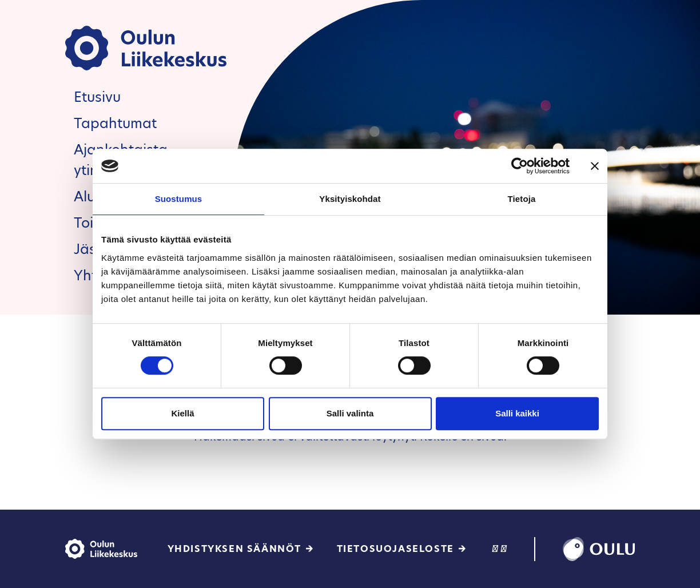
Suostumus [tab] (179, 199)
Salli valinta (350, 413)
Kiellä (182, 413)
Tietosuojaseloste (395, 549)
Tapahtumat (115, 123)
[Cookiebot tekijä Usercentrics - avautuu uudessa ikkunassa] (520, 166)
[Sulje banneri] (595, 166)
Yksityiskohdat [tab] (350, 199)
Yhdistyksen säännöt (234, 549)
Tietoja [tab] (522, 199)
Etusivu (97, 97)
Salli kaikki (517, 413)
